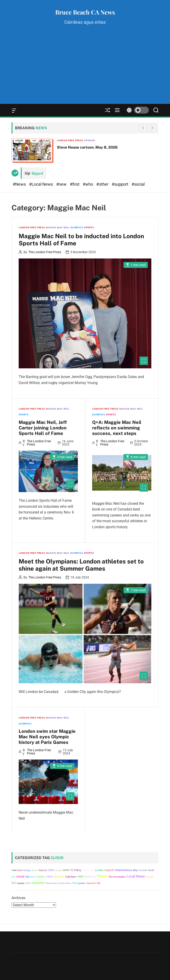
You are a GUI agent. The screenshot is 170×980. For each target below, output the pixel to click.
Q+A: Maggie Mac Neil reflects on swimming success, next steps (117, 428)
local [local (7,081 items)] (87, 877)
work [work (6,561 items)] (66, 870)
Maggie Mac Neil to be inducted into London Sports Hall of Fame (81, 240)
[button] (152, 128)
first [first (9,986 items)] (14, 883)
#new (62, 184)
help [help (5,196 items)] (94, 877)
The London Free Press (45, 252)
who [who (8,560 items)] (28, 883)
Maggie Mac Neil (58, 227)
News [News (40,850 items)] (103, 876)
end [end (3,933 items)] (13, 877)
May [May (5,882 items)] (135, 870)
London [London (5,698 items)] (99, 870)
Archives (18, 898)
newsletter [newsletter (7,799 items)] (38, 883)
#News (20, 184)
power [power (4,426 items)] (82, 883)
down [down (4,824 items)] (35, 870)
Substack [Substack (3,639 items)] (43, 870)
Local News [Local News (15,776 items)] (136, 876)
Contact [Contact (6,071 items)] (41, 877)
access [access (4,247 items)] (21, 883)
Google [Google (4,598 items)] (149, 877)
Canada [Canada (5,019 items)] (143, 870)
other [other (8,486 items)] (50, 876)
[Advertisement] (85, 69)
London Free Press (70, 140)
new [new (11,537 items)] (80, 876)
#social (138, 184)
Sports (89, 227)
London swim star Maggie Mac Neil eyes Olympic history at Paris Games (47, 737)
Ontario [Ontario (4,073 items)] (58, 870)
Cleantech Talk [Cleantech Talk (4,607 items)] (93, 883)
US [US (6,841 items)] (72, 870)
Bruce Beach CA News (85, 12)
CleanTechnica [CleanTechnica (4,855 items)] (124, 870)
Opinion (89, 140)
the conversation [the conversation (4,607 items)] (117, 877)
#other (103, 184)
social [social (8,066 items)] (20, 876)
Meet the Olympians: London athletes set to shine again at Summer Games (81, 565)
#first (75, 184)
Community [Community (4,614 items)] (88, 870)
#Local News (41, 184)
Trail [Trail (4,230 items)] (14, 870)
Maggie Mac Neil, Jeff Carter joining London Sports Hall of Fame (43, 428)
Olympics (77, 227)
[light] (137, 110)
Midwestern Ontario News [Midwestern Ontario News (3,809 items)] (58, 883)
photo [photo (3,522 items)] (33, 877)
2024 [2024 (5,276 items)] (51, 870)
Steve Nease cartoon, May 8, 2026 (87, 147)
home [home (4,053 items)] (20, 870)
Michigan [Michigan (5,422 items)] (59, 877)
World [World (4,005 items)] (151, 870)
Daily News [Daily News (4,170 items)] (71, 877)
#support (120, 184)
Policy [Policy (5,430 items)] (78, 870)
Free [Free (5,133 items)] (75, 883)
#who (88, 184)
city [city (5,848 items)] (27, 877)
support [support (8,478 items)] (109, 870)
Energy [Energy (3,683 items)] (27, 870)
